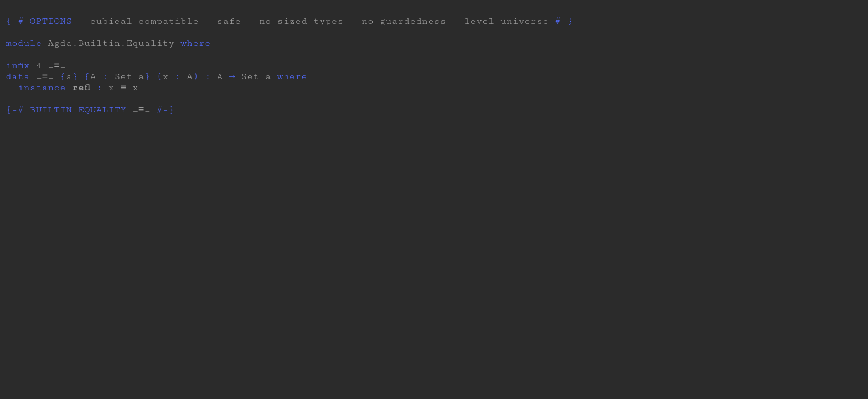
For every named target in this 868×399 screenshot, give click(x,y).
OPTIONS (51, 21)
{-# (15, 21)
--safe (223, 21)
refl (81, 94)
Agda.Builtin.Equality (111, 43)
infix (18, 68)
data (18, 81)
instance (42, 94)
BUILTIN (51, 119)
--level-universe (500, 21)
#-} (564, 21)
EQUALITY (102, 119)
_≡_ (57, 68)
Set (123, 81)
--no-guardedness (397, 21)
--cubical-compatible (138, 21)
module (24, 43)
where (196, 43)
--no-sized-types (295, 21)
